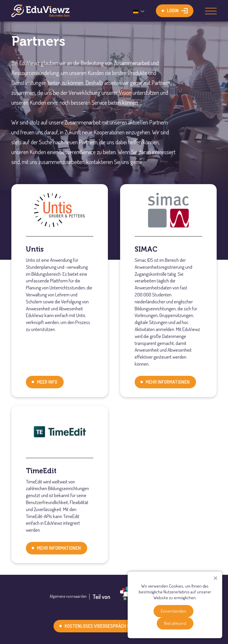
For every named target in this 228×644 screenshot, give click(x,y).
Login (173, 10)
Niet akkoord (175, 623)
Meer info (47, 382)
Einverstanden (173, 611)
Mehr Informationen (168, 382)
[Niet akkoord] (215, 578)
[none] (139, 11)
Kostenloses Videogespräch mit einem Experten (116, 626)
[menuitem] (139, 11)
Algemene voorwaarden (68, 596)
